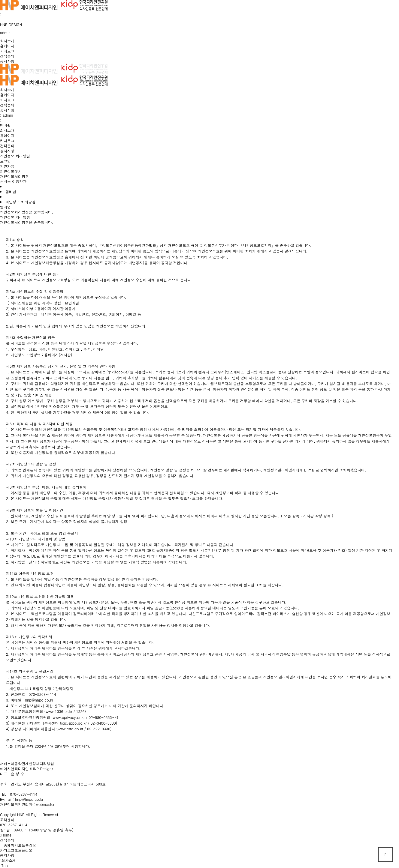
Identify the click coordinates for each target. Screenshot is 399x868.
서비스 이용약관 (13, 181)
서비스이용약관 (13, 763)
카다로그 (7, 51)
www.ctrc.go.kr (70, 729)
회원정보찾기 (11, 171)
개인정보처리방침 (14, 176)
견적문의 (7, 56)
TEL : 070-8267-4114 (19, 794)
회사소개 (7, 41)
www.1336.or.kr (59, 711)
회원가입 (7, 166)
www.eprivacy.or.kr (69, 717)
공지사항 (7, 61)
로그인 (5, 161)
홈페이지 (7, 46)
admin (5, 33)
